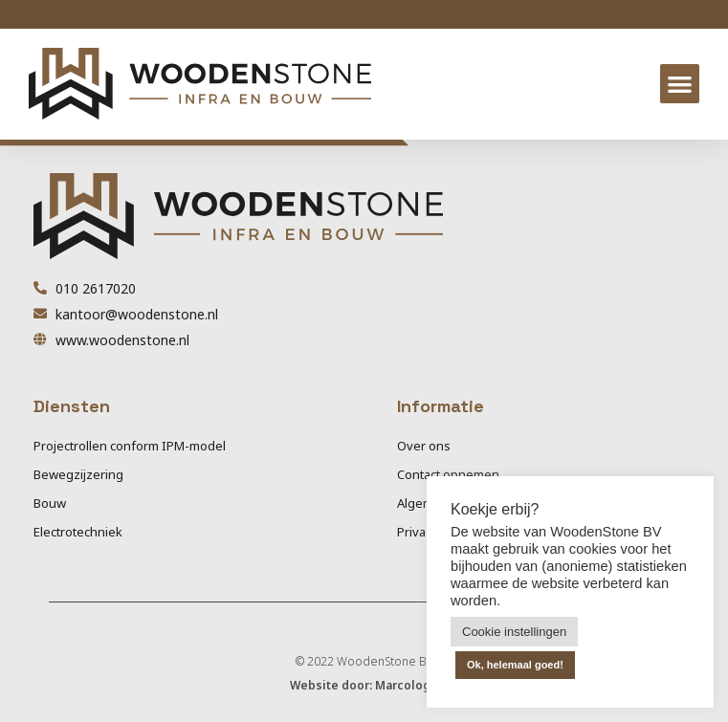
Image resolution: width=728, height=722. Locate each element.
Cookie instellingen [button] (514, 632)
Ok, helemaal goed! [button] (515, 665)
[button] (680, 84)
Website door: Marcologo (364, 685)
